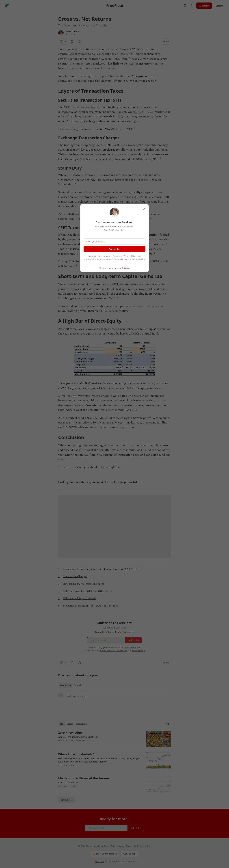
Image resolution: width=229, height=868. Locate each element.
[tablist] (71, 685)
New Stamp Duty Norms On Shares (83, 584)
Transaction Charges (75, 577)
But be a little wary (68, 782)
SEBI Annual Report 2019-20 (80, 598)
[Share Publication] (192, 6)
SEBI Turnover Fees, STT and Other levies (87, 591)
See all (66, 800)
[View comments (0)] (72, 41)
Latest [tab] (70, 724)
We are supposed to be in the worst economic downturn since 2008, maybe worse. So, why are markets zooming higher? (99, 760)
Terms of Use (130, 256)
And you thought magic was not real (78, 737)
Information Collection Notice (113, 259)
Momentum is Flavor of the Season (84, 778)
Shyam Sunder (72, 31)
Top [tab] (62, 724)
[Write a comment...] (118, 701)
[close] (144, 209)
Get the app (130, 854)
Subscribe (204, 6)
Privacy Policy (138, 259)
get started (130, 482)
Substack (100, 861)
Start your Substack (105, 854)
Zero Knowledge (70, 733)
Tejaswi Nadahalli (80, 740)
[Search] (185, 6)
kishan (72, 765)
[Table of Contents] (3, 434)
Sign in (220, 6)
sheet (83, 383)
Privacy (121, 846)
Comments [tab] (65, 685)
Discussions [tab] (82, 724)
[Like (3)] (63, 41)
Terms (129, 846)
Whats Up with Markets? (76, 754)
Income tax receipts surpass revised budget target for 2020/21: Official (103, 569)
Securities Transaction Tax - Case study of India (90, 606)
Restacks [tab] (78, 685)
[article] (114, 739)
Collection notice (142, 846)
